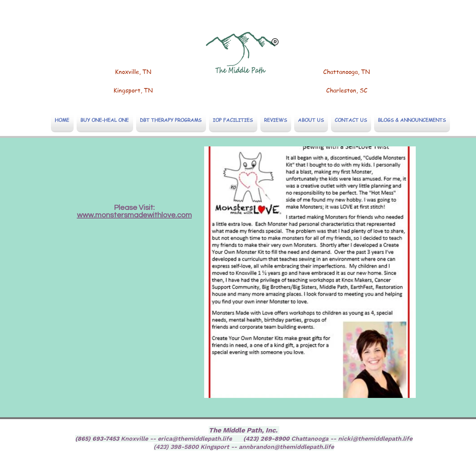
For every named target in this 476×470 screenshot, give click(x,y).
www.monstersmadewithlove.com (134, 215)
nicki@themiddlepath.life (375, 439)
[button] (171, 120)
